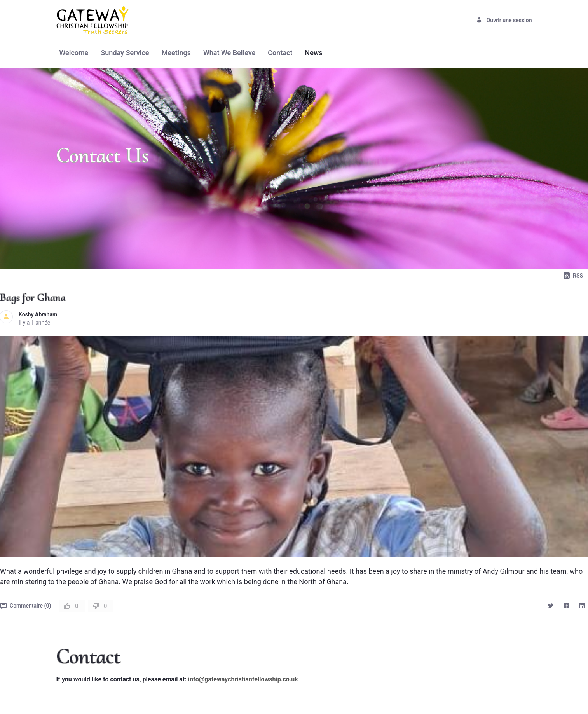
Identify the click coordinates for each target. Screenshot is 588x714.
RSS (573, 276)
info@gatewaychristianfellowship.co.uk (243, 679)
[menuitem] (74, 53)
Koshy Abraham (38, 314)
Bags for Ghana (33, 297)
